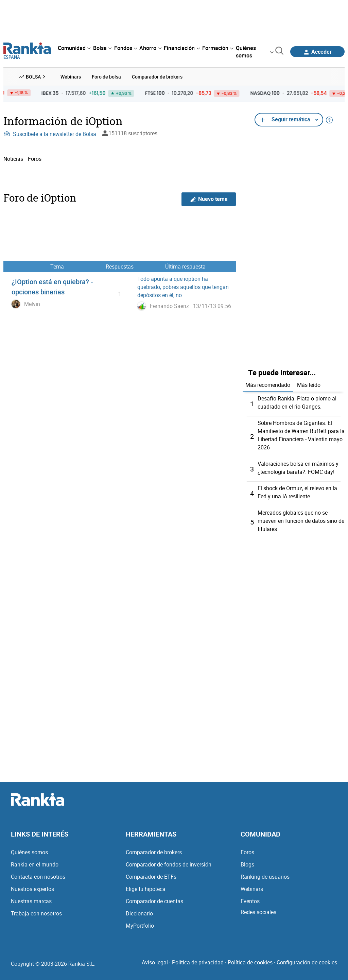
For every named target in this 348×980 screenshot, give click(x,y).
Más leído (309, 385)
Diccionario (139, 913)
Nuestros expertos (32, 889)
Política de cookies (250, 962)
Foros (35, 159)
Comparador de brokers (154, 852)
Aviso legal (155, 962)
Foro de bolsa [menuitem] (106, 77)
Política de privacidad (198, 962)
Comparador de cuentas (154, 901)
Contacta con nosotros (38, 877)
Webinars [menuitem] (71, 77)
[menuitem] (74, 48)
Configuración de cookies (307, 962)
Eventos (250, 901)
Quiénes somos (29, 852)
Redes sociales (258, 912)
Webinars (252, 889)
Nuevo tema (209, 199)
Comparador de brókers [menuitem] (157, 77)
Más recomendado (268, 385)
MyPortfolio (140, 926)
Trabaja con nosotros (36, 913)
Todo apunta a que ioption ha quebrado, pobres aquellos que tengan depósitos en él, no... (183, 287)
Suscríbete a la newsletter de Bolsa (50, 134)
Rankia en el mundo (35, 864)
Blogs (247, 864)
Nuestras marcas (31, 901)
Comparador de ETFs (151, 877)
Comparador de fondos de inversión (169, 864)
